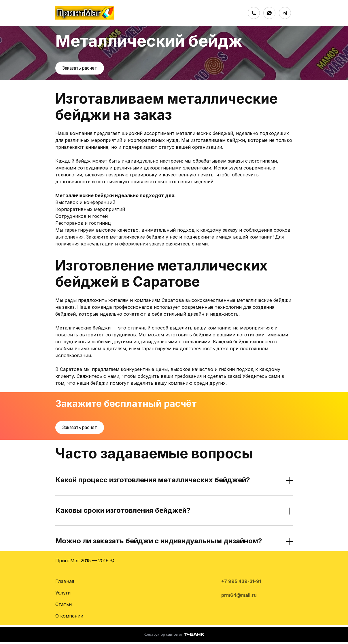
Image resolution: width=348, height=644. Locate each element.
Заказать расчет (81, 68)
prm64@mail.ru (239, 597)
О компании (69, 618)
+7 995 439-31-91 (241, 583)
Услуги (63, 595)
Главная (65, 583)
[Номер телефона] (254, 13)
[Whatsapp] (269, 13)
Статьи (64, 606)
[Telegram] (285, 13)
